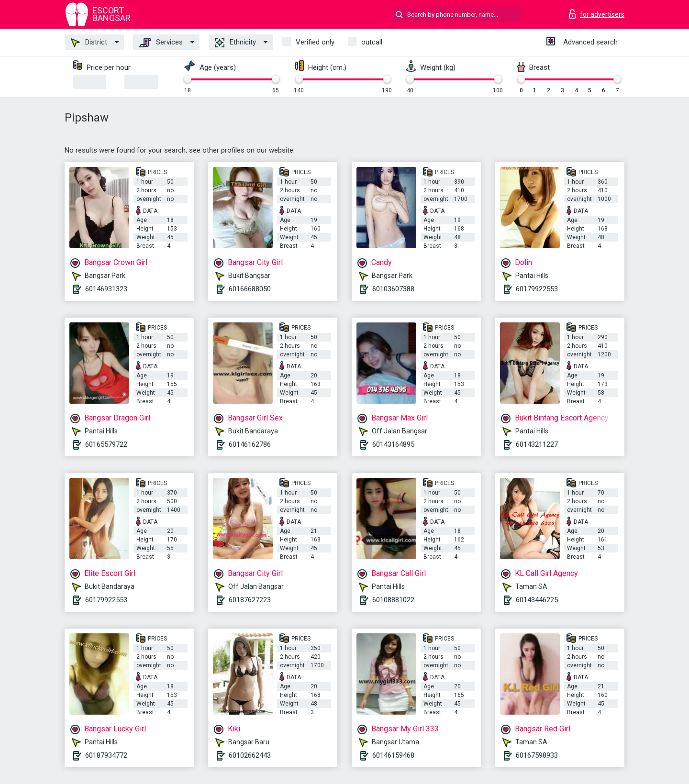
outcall (372, 42)
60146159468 (393, 755)
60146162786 (250, 444)
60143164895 (393, 444)
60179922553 (537, 289)
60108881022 (393, 600)
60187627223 (250, 600)
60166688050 (250, 289)
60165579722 (106, 444)
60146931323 (106, 289)
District (89, 43)
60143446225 (537, 600)
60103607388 (393, 289)
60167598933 (537, 755)
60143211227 (537, 444)
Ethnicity (235, 43)
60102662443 (250, 755)
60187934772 (106, 755)
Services (161, 43)
